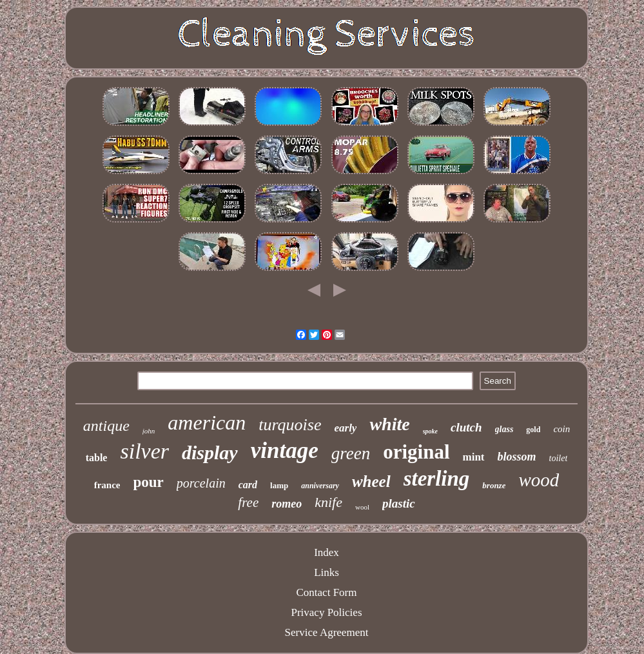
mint (474, 457)
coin (561, 429)
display (210, 452)
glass (504, 429)
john (149, 431)
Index (327, 552)
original (416, 452)
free (248, 502)
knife (328, 502)
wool (362, 507)
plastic (399, 503)
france (107, 485)
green (351, 453)
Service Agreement (327, 632)
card (248, 485)
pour (149, 482)
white (389, 424)
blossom (517, 457)
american (207, 422)
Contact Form (327, 592)
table (97, 458)
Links (327, 572)
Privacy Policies (326, 612)
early (345, 428)
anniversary (320, 486)
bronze (494, 485)
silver (144, 451)
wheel (371, 481)
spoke (430, 431)
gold (533, 430)
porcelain (201, 483)
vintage (285, 451)
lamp (279, 485)
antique (106, 426)
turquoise (290, 425)
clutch (466, 427)
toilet (559, 458)
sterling (437, 479)
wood (539, 480)
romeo (287, 504)
